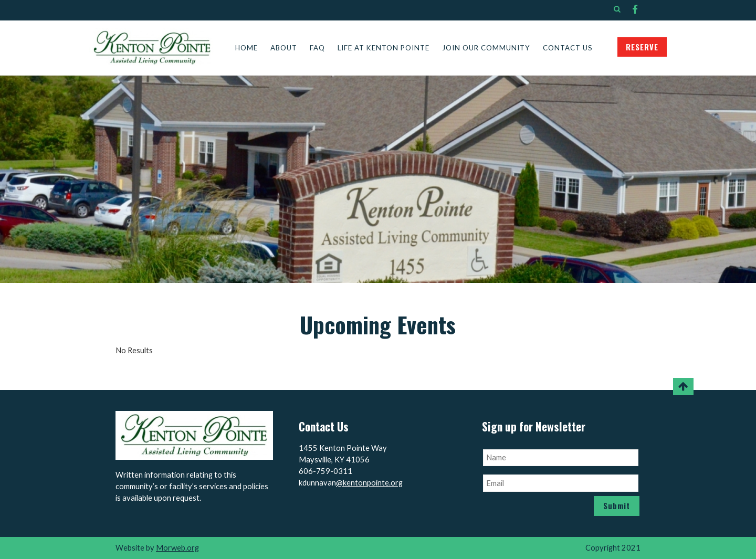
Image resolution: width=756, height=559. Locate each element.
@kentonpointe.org (369, 483)
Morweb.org (177, 548)
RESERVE (642, 47)
